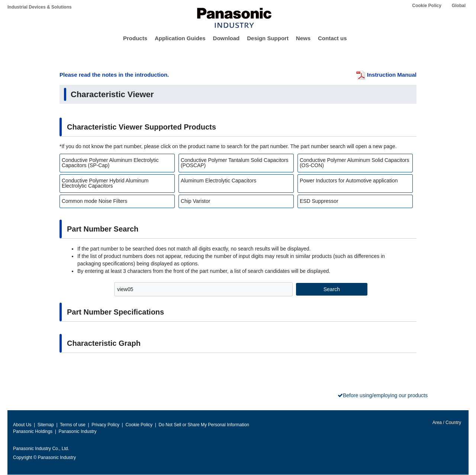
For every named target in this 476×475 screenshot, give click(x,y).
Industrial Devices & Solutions (40, 7)
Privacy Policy (105, 425)
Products (135, 38)
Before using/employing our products (385, 395)
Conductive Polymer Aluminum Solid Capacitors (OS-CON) (354, 163)
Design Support (268, 38)
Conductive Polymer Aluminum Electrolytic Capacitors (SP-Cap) (110, 163)
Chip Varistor (195, 201)
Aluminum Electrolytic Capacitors (218, 181)
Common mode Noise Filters (94, 201)
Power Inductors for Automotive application (349, 181)
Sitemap (46, 425)
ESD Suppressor (319, 201)
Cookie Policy (427, 6)
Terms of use (73, 425)
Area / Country (446, 423)
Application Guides (180, 38)
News (303, 38)
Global (459, 6)
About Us (22, 425)
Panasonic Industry (78, 431)
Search (332, 289)
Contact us (332, 38)
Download (226, 38)
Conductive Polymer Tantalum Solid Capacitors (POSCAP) (235, 163)
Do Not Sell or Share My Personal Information (204, 425)
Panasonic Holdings (33, 431)
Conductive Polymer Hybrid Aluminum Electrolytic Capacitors (105, 183)
